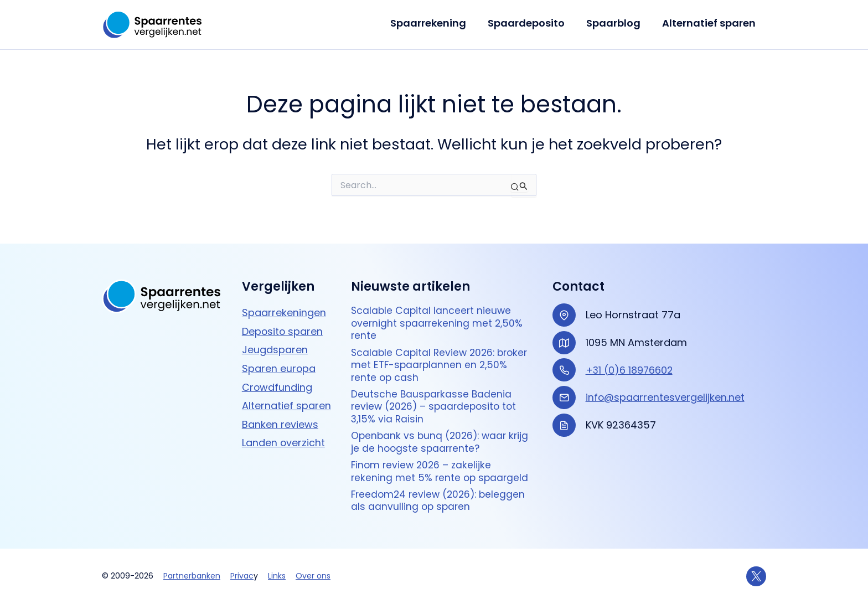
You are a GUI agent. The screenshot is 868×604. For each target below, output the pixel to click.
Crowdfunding (277, 380)
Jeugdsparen (275, 342)
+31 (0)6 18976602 (630, 363)
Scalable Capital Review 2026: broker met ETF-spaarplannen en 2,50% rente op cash (442, 360)
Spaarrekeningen (284, 305)
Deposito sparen (283, 324)
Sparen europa (279, 361)
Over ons (313, 576)
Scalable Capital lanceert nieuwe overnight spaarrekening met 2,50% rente (439, 317)
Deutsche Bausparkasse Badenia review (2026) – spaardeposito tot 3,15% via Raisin (436, 403)
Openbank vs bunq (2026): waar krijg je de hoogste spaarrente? (442, 440)
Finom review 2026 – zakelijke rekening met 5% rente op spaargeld (441, 470)
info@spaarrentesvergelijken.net (665, 390)
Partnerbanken (192, 576)
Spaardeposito (530, 23)
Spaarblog (616, 23)
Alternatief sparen (709, 23)
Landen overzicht (284, 435)
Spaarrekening (434, 23)
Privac (242, 576)
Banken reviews (280, 417)
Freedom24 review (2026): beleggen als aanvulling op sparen (441, 500)
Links (277, 576)
